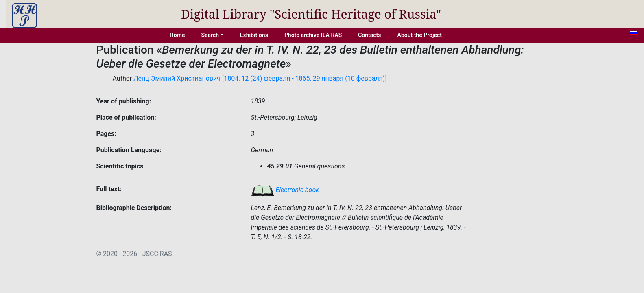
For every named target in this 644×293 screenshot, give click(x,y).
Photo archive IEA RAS (313, 35)
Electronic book (285, 190)
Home (177, 35)
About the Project (420, 35)
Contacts (369, 35)
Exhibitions (254, 35)
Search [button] (210, 35)
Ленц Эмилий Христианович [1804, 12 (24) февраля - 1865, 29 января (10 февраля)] (260, 78)
